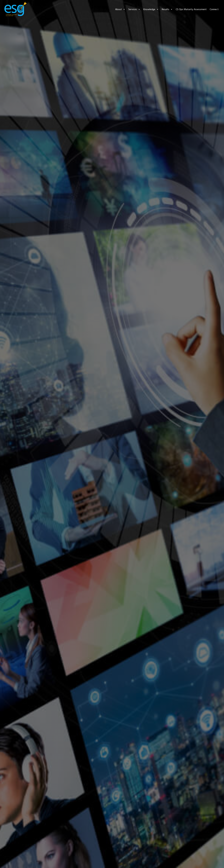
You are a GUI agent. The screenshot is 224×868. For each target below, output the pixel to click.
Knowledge (151, 9)
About (120, 9)
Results (167, 9)
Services (134, 9)
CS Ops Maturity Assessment (191, 9)
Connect (214, 9)
